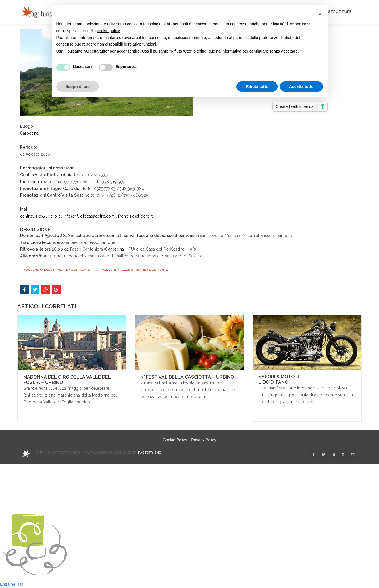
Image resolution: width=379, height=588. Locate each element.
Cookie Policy (175, 440)
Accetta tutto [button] (301, 86)
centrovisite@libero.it (40, 216)
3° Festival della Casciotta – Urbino (187, 377)
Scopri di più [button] (78, 86)
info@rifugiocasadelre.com (89, 216)
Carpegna (29, 133)
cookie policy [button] (108, 31)
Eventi (50, 270)
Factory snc (150, 453)
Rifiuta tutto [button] (257, 86)
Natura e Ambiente (74, 270)
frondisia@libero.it (135, 216)
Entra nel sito (12, 584)
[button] (320, 14)
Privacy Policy (204, 440)
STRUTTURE (340, 12)
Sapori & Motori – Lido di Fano (281, 379)
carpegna (111, 270)
